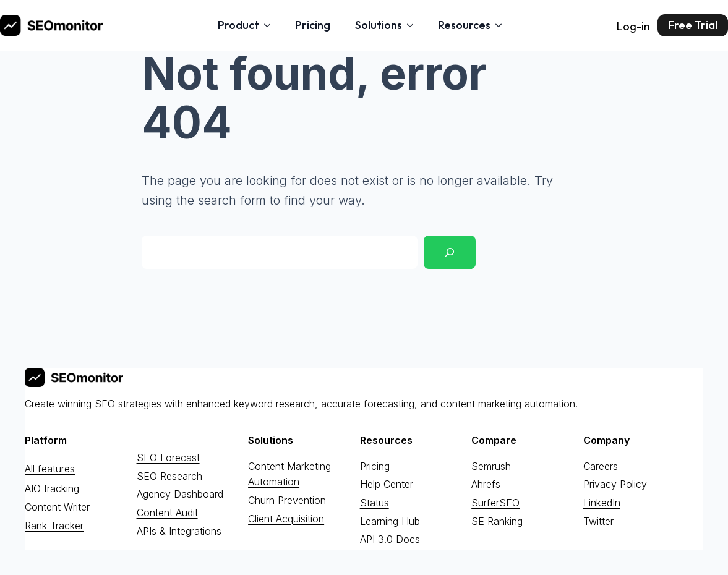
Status (375, 503)
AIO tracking (52, 489)
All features (50, 469)
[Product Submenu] (271, 25)
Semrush (491, 466)
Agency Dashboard (180, 494)
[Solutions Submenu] (414, 25)
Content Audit (167, 513)
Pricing (313, 25)
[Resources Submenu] (502, 25)
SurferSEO (495, 503)
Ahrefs (486, 484)
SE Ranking (497, 521)
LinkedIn (602, 503)
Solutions (379, 25)
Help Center (387, 484)
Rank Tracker (54, 526)
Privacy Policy (615, 484)
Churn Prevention (287, 500)
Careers (601, 466)
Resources (464, 25)
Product (238, 25)
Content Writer (57, 507)
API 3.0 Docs (390, 539)
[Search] (450, 252)
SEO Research (169, 476)
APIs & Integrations (179, 531)
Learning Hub (390, 521)
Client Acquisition (286, 519)
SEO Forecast (168, 458)
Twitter (598, 521)
